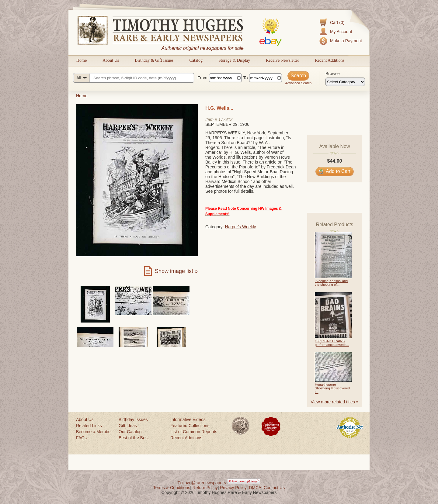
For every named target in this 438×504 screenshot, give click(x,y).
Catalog (196, 60)
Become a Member (94, 432)
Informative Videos (188, 419)
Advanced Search (298, 83)
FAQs (81, 438)
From (202, 78)
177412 (226, 119)
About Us (111, 60)
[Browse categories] (345, 82)
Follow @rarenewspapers (202, 483)
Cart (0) (337, 22)
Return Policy (205, 488)
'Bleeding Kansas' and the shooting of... (331, 283)
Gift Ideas (128, 426)
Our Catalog (130, 432)
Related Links (89, 426)
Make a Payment (346, 41)
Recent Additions (330, 60)
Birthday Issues (133, 419)
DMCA (255, 488)
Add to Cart (335, 171)
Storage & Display (234, 60)
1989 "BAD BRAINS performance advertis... (332, 343)
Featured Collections (190, 426)
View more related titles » (335, 402)
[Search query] (134, 78)
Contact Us (274, 488)
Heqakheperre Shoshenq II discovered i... (332, 388)
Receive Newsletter (282, 60)
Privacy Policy (233, 488)
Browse (333, 74)
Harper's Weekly (241, 227)
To (246, 78)
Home (82, 60)
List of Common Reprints (194, 432)
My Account (341, 32)
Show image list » (176, 271)
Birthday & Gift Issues (154, 60)
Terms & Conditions (172, 488)
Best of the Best (134, 438)
